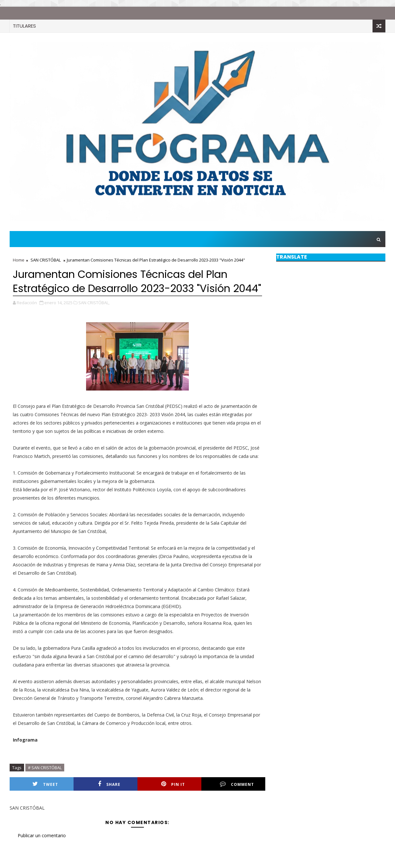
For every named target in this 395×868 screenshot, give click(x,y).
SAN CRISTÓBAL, (94, 303)
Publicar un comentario (42, 835)
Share (109, 784)
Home (19, 260)
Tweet (45, 784)
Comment (237, 784)
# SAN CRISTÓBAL (45, 768)
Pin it (173, 784)
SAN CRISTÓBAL (46, 260)
